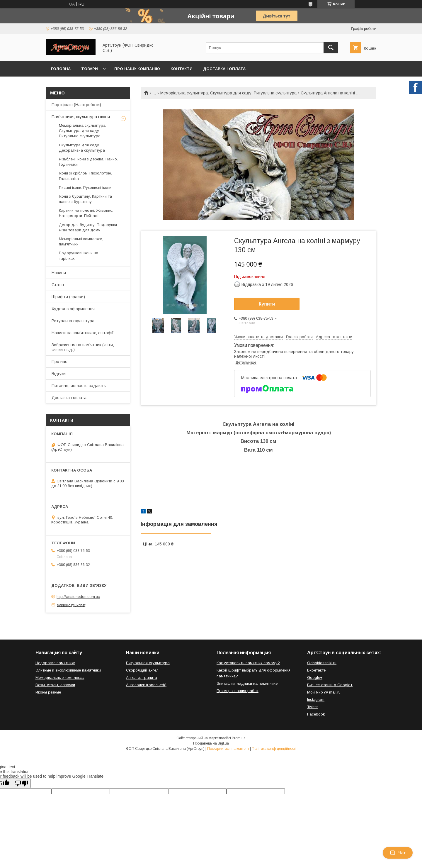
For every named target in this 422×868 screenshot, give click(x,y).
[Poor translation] (21, 783)
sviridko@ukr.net (71, 605)
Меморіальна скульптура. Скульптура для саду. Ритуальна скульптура (228, 93)
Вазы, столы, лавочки (55, 685)
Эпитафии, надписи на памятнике (247, 683)
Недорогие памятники (55, 663)
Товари (90, 69)
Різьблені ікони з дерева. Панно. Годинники (88, 162)
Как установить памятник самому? (248, 663)
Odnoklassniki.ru (322, 663)
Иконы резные (48, 692)
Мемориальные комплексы (60, 678)
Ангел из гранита (142, 678)
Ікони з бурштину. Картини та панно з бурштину (85, 199)
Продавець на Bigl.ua (211, 743)
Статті (58, 285)
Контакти (182, 69)
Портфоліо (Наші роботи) (76, 105)
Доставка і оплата (224, 69)
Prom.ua (239, 738)
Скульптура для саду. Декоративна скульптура (82, 148)
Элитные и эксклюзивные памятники (68, 670)
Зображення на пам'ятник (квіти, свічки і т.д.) (83, 347)
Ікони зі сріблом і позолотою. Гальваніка (85, 176)
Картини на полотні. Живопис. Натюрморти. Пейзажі (86, 213)
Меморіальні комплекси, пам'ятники (81, 241)
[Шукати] (331, 48)
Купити (267, 304)
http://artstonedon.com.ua (78, 597)
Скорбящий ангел (142, 670)
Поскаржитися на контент (228, 749)
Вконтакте (316, 670)
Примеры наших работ (238, 691)
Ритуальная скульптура (148, 663)
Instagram (316, 700)
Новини (59, 273)
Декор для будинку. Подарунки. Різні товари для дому (88, 227)
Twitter (312, 707)
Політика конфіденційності (274, 749)
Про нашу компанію (137, 69)
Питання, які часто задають (79, 386)
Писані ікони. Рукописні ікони (85, 188)
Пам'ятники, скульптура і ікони (81, 117)
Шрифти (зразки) (68, 297)
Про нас (59, 362)
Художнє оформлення (73, 309)
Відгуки (59, 374)
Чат (398, 853)
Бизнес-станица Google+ (330, 685)
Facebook (316, 714)
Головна (61, 69)
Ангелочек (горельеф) (146, 685)
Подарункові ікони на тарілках (79, 256)
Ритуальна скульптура (73, 321)
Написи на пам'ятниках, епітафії (82, 333)
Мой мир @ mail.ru (324, 692)
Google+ (315, 678)
